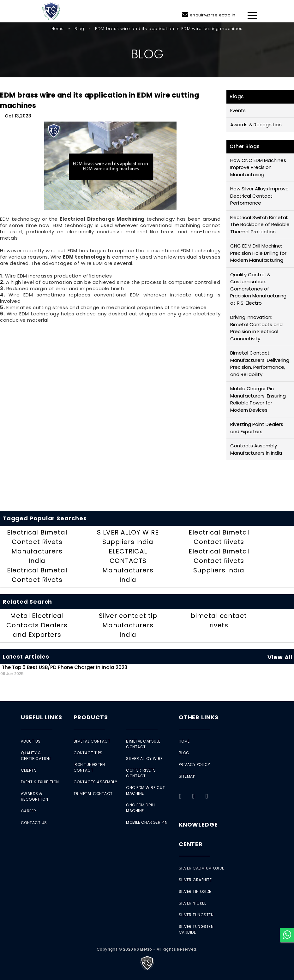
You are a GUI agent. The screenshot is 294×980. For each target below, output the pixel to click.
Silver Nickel (192, 903)
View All (280, 657)
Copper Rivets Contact (141, 773)
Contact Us (34, 823)
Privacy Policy (195, 765)
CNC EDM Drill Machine (141, 808)
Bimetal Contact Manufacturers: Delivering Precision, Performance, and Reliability (260, 364)
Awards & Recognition (256, 125)
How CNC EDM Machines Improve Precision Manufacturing (258, 167)
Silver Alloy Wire (144, 759)
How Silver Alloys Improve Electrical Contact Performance (259, 196)
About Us (31, 741)
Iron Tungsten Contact (89, 767)
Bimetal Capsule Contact (143, 744)
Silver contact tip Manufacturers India (128, 625)
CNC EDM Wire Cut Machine (145, 790)
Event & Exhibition (40, 782)
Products (91, 717)
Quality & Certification (36, 756)
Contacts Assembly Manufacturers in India (256, 449)
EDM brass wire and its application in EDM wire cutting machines (99, 100)
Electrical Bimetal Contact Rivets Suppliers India (219, 561)
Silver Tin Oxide (195, 891)
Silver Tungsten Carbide (196, 929)
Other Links (199, 717)
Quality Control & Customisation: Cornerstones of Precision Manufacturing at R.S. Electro (258, 289)
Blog (79, 29)
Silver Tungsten (196, 915)
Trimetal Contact (93, 794)
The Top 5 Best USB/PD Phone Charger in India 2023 (64, 670)
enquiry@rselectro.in (213, 15)
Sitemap (187, 776)
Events (238, 110)
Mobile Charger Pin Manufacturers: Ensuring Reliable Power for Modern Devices (258, 399)
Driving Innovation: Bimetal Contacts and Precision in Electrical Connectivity (256, 328)
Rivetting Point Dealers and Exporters (257, 428)
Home (58, 29)
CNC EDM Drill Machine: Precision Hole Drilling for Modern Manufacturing (258, 253)
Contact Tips (88, 753)
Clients (29, 770)
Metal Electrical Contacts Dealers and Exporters (37, 625)
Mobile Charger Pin (147, 822)
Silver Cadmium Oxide (201, 868)
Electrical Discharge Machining (102, 219)
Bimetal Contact (92, 741)
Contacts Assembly (96, 782)
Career (29, 811)
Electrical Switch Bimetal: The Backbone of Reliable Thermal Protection (260, 224)
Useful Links (42, 717)
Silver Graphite (195, 880)
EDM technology (84, 257)
